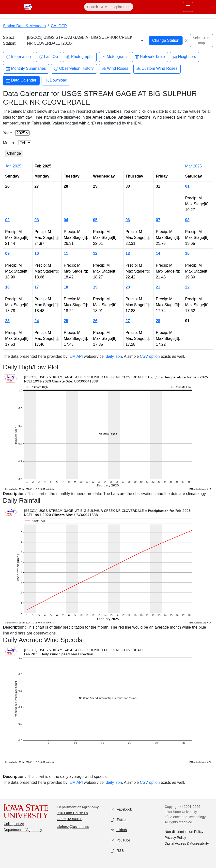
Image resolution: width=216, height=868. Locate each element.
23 (7, 321)
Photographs (80, 57)
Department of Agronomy (23, 830)
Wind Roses (115, 69)
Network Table (150, 57)
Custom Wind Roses (157, 69)
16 (7, 287)
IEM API (76, 356)
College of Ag (14, 824)
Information (18, 57)
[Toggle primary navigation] (188, 7)
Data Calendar (21, 80)
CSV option (150, 356)
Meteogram (114, 57)
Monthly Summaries (26, 69)
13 (128, 254)
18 (66, 287)
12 (95, 254)
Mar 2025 (194, 166)
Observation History (74, 69)
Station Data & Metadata (24, 26)
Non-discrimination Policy (184, 832)
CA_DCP (59, 26)
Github (119, 830)
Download (56, 80)
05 (95, 220)
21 (158, 287)
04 (66, 220)
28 (158, 321)
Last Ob (48, 57)
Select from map (202, 40)
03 (37, 220)
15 (187, 254)
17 (37, 287)
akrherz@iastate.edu (73, 827)
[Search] (109, 7)
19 (95, 287)
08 (187, 220)
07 (158, 220)
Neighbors (185, 57)
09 (7, 254)
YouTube (121, 840)
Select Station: (10, 40)
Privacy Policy (175, 838)
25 (66, 321)
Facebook (121, 809)
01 (187, 186)
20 (128, 287)
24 (37, 321)
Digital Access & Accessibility (187, 843)
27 (128, 321)
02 (7, 220)
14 (158, 254)
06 (128, 220)
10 (37, 254)
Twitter (119, 820)
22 (187, 287)
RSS (117, 851)
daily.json (114, 356)
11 (66, 254)
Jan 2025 (13, 166)
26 (95, 321)
